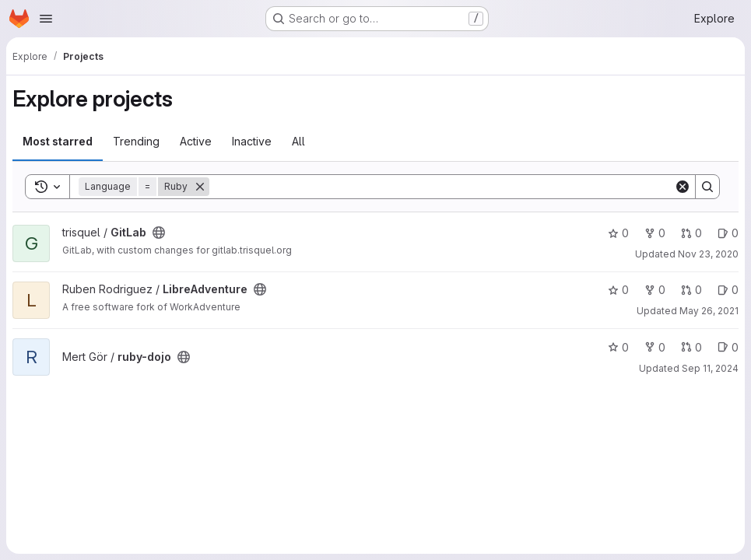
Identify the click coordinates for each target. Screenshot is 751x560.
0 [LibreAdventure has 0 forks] (655, 290)
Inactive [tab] (252, 141)
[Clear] (683, 187)
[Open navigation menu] (46, 19)
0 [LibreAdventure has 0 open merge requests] (691, 290)
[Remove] (200, 187)
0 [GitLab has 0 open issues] (728, 233)
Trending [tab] (136, 141)
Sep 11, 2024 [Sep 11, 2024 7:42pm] (710, 368)
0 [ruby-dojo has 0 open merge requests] (691, 347)
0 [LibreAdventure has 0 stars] (618, 290)
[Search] (442, 187)
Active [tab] (196, 141)
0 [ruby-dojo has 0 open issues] (728, 347)
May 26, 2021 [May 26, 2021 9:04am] (709, 311)
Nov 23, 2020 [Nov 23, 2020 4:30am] (708, 254)
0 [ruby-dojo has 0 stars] (618, 347)
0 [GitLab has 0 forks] (655, 233)
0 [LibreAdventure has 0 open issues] (728, 290)
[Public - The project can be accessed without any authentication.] (159, 233)
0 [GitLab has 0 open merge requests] (691, 233)
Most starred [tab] (58, 141)
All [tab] (298, 141)
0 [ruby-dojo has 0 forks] (655, 347)
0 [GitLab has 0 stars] (618, 233)
